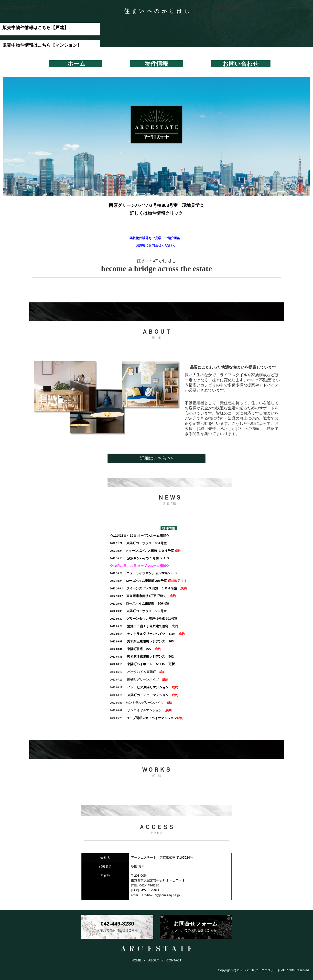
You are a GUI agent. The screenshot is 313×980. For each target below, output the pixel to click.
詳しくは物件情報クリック (156, 213)
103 (142, 641)
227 (131, 649)
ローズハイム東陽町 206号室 (148, 581)
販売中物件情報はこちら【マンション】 (42, 45)
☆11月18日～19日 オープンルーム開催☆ (140, 536)
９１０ (140, 558)
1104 (143, 634)
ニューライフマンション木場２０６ (144, 573)
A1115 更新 (142, 664)
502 (142, 656)
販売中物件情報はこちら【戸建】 (35, 28)
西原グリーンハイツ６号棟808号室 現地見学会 (156, 205)
